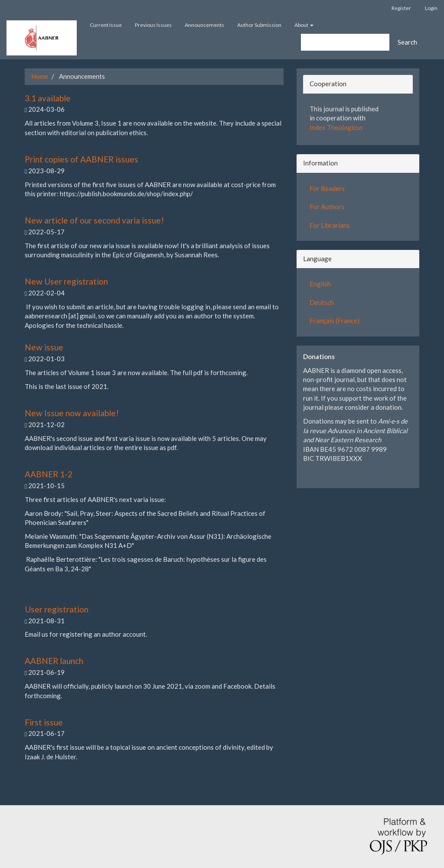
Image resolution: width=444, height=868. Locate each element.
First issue (44, 722)
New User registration (66, 281)
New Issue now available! (72, 413)
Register (401, 8)
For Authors (327, 207)
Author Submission (259, 25)
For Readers (327, 188)
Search (407, 42)
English (320, 284)
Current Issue (106, 25)
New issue (44, 347)
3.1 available (48, 98)
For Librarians (330, 225)
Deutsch (322, 302)
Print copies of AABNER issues (82, 159)
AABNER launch (54, 661)
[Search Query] (345, 42)
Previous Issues (153, 25)
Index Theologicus (336, 127)
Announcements (204, 25)
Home (40, 76)
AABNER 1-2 (49, 474)
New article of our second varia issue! (94, 220)
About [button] (304, 25)
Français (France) (335, 321)
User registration (57, 609)
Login (431, 8)
